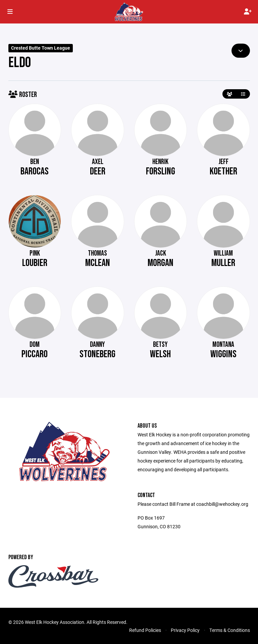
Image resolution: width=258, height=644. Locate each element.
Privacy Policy (185, 630)
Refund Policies (145, 630)
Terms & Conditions (230, 630)
